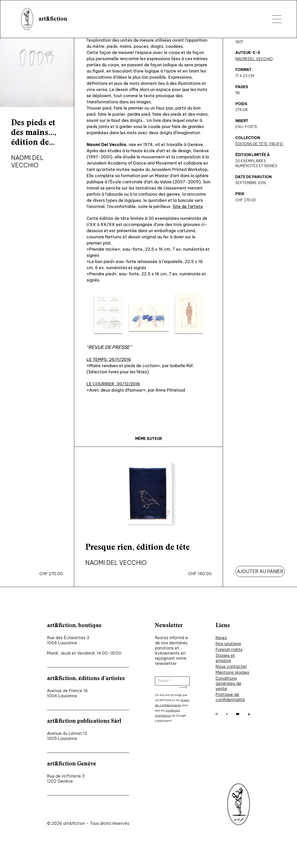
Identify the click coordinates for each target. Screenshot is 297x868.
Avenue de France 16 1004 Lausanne (67, 693)
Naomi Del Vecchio (254, 59)
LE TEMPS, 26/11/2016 (109, 359)
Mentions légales (232, 672)
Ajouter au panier (260, 571)
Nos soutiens (228, 644)
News (221, 638)
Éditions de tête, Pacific (259, 144)
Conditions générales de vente (228, 683)
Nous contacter (231, 666)
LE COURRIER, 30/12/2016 (113, 384)
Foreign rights (229, 649)
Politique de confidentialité (230, 697)
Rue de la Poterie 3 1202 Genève (66, 779)
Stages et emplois (225, 658)
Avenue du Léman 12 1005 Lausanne (67, 736)
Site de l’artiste (188, 206)
